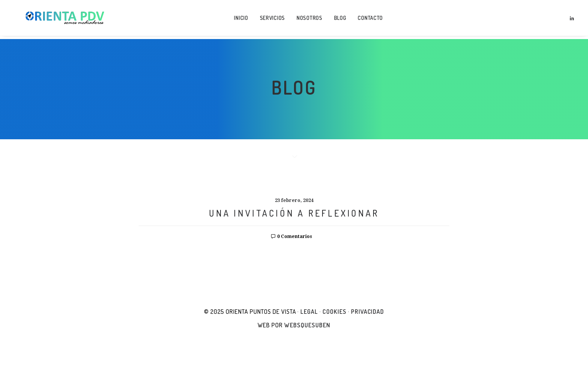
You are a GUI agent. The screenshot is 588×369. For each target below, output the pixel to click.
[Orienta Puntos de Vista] (61, 20)
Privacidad (368, 312)
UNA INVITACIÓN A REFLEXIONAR (294, 213)
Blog (337, 19)
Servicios (269, 19)
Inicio (238, 19)
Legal (309, 312)
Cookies (334, 312)
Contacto (367, 19)
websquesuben (307, 325)
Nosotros (306, 19)
